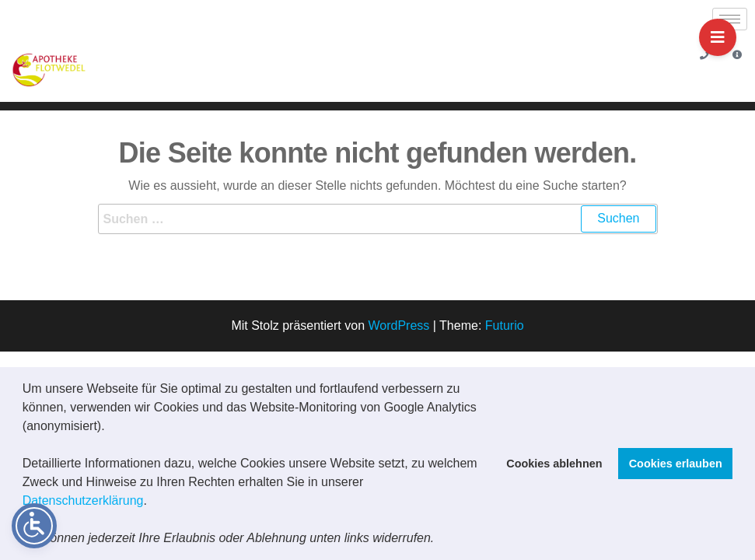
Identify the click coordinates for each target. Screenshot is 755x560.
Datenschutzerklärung (83, 500)
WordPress (398, 325)
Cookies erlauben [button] (676, 464)
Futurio (505, 325)
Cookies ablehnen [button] (554, 464)
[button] (440, 540)
